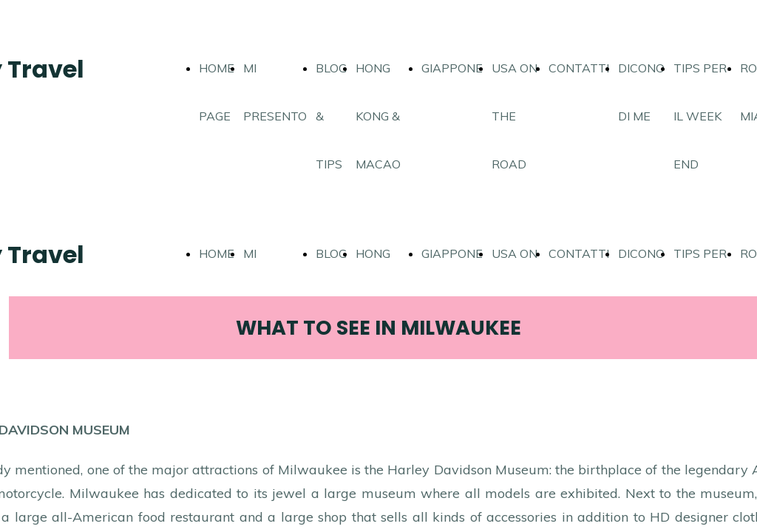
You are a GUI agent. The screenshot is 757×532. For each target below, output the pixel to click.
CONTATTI (579, 68)
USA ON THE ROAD (515, 116)
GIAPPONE (452, 68)
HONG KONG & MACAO (378, 116)
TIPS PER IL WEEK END (700, 116)
